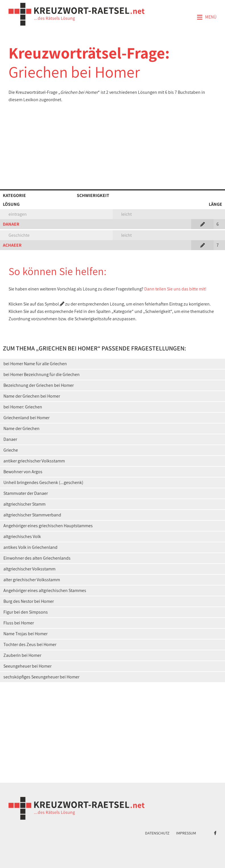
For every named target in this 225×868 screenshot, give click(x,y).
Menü (207, 17)
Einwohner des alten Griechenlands (37, 558)
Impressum (186, 833)
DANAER (11, 224)
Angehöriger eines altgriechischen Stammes (45, 590)
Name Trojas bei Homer (25, 634)
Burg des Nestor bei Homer (29, 601)
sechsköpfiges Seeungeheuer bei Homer (41, 677)
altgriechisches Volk (22, 536)
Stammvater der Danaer (26, 493)
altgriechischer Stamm (24, 504)
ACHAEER (12, 245)
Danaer (10, 439)
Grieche (11, 450)
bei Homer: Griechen (23, 407)
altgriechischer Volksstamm (29, 569)
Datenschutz (157, 833)
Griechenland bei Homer (26, 418)
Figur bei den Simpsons (26, 612)
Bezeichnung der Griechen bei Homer (39, 385)
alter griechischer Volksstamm (32, 580)
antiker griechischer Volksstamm (34, 461)
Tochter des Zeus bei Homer (30, 644)
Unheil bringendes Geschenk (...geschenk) (43, 482)
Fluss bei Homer (19, 623)
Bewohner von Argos (23, 472)
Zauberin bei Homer (22, 655)
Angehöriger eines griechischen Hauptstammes (48, 526)
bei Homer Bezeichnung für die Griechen (42, 374)
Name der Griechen (21, 428)
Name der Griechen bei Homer (32, 396)
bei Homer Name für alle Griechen (35, 364)
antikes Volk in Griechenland (30, 547)
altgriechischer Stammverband (32, 515)
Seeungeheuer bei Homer (27, 666)
